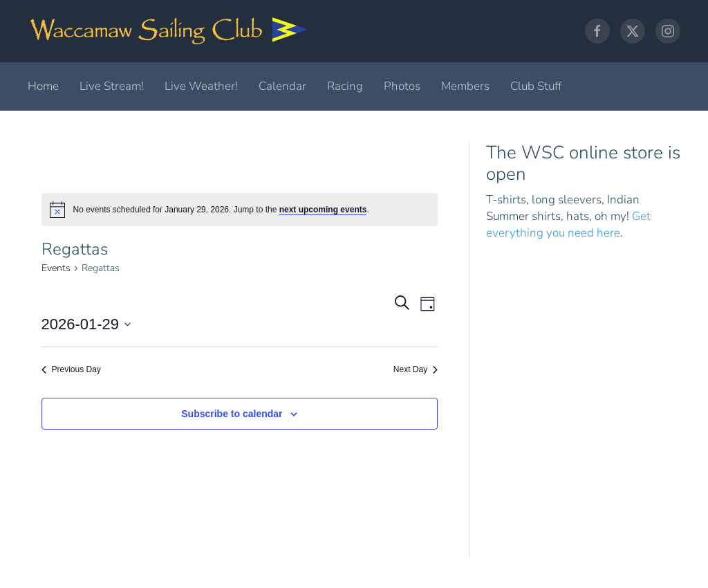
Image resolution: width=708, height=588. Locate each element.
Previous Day (71, 369)
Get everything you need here (568, 224)
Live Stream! (112, 86)
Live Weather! (201, 86)
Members (465, 86)
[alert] (240, 210)
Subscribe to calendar (232, 414)
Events (56, 268)
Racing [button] (345, 86)
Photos (402, 86)
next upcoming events (323, 210)
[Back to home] (169, 31)
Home (43, 86)
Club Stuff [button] (536, 86)
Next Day (416, 369)
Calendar (282, 86)
